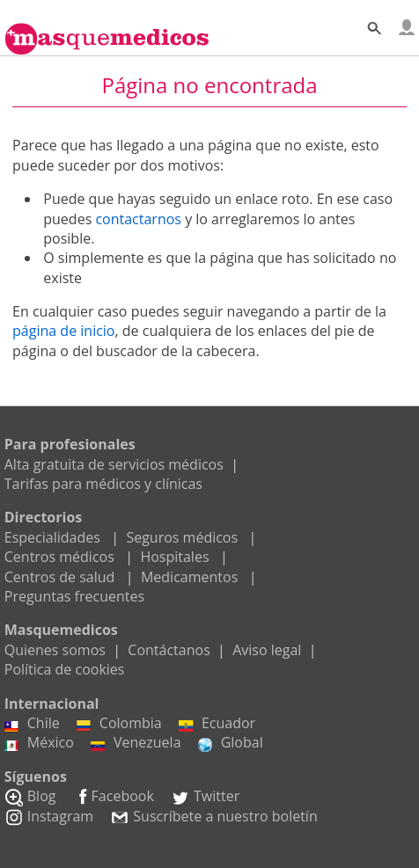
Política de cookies (65, 669)
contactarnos (138, 219)
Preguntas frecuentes (74, 596)
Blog (30, 796)
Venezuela (136, 742)
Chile (32, 723)
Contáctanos (169, 650)
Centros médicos (59, 557)
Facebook (114, 796)
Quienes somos (55, 650)
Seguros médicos (182, 537)
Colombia (119, 723)
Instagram (49, 816)
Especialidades (52, 537)
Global (231, 742)
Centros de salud (60, 577)
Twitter (205, 796)
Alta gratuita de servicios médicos (114, 464)
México (39, 742)
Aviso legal (267, 650)
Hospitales (174, 557)
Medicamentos (189, 577)
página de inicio (63, 331)
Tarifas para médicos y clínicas (103, 484)
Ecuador (217, 723)
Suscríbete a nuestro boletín (213, 816)
